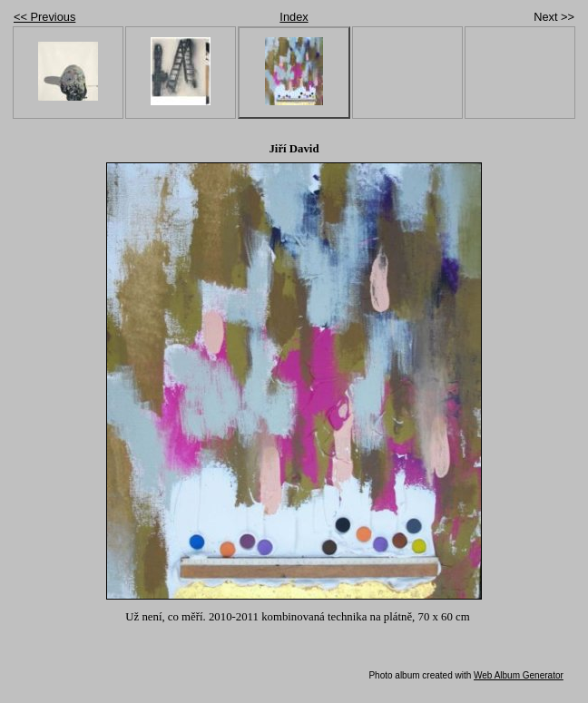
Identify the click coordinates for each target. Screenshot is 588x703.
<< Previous (44, 17)
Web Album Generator (519, 675)
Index (294, 17)
